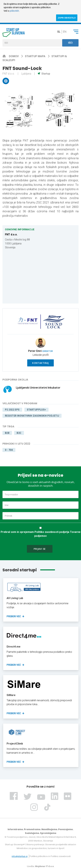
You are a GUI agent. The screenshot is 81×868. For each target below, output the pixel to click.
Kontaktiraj (40, 363)
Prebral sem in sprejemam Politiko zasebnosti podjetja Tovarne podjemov (41, 534)
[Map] (40, 277)
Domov (14, 56)
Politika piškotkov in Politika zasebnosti (50, 856)
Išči (70, 43)
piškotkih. (15, 11)
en (65, 32)
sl (59, 32)
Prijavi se (40, 549)
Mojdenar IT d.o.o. (45, 866)
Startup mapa (35, 56)
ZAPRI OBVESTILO (67, 18)
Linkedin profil (41, 355)
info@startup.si (20, 856)
